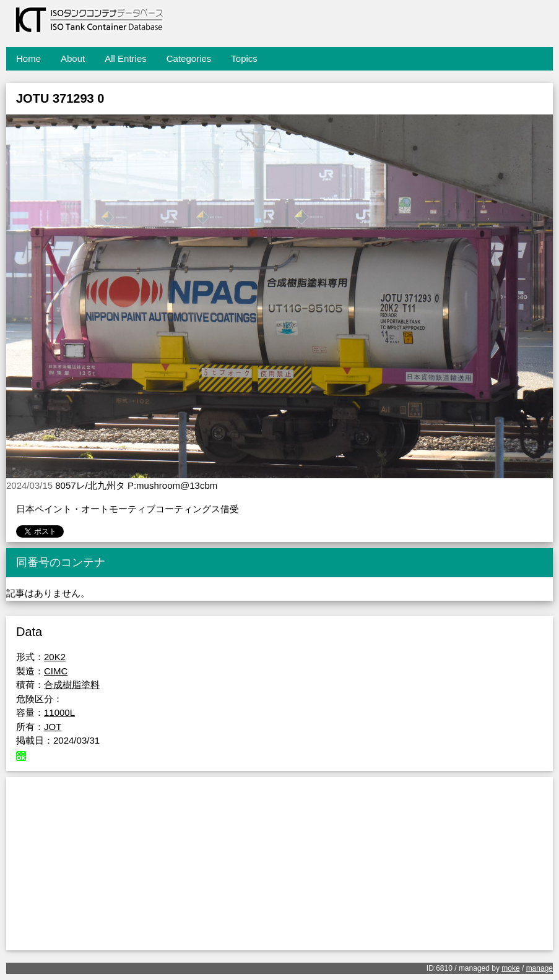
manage (539, 968)
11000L (59, 712)
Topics (244, 58)
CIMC (56, 671)
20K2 (55, 657)
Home (28, 58)
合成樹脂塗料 (72, 685)
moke (510, 968)
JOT (53, 727)
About (73, 58)
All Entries (126, 58)
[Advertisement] (279, 864)
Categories (189, 58)
